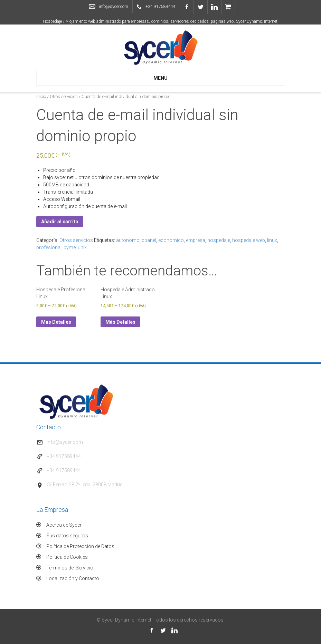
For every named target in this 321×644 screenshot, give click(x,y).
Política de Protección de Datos (80, 546)
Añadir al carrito (60, 222)
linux (272, 240)
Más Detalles (56, 322)
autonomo (128, 240)
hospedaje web (249, 240)
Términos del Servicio (70, 568)
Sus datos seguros (67, 536)
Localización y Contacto (73, 578)
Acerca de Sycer (64, 525)
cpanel (149, 240)
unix (82, 247)
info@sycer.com (114, 7)
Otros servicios (64, 96)
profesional (49, 247)
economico (171, 240)
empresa (196, 240)
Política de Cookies (67, 557)
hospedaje (219, 240)
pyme (70, 247)
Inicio (41, 96)
